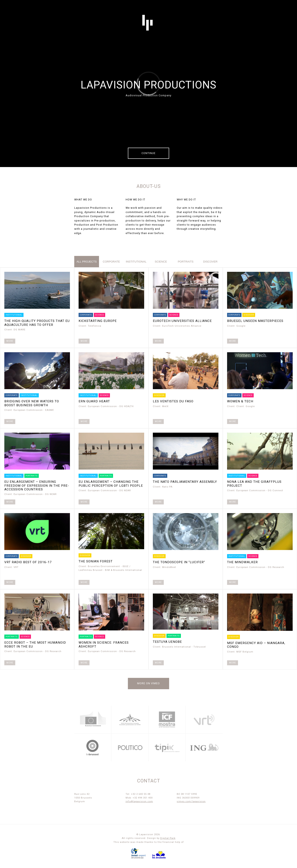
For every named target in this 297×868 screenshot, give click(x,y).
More (10, 341)
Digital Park (168, 838)
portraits (186, 262)
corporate (111, 262)
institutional (136, 262)
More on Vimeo (148, 683)
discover (210, 262)
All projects (87, 262)
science (161, 262)
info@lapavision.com (139, 801)
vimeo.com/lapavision (191, 801)
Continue (148, 153)
